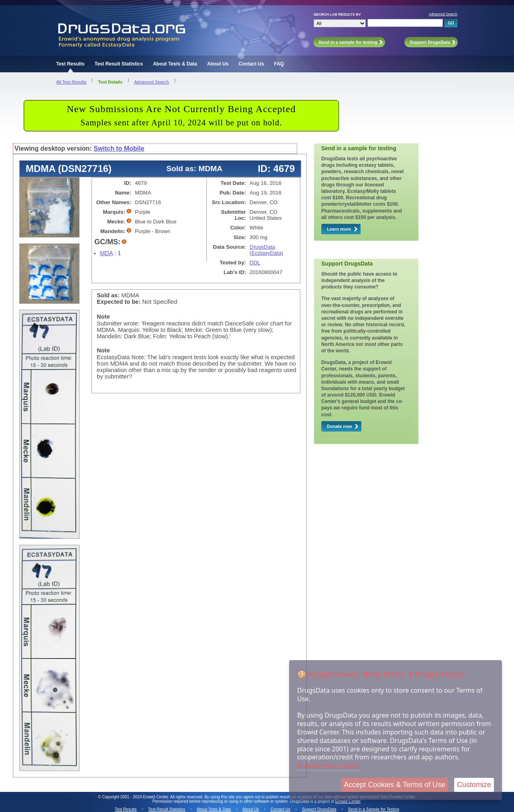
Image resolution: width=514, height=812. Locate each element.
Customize (474, 785)
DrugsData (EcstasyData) (267, 250)
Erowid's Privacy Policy (329, 765)
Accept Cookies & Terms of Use (395, 785)
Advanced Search (443, 14)
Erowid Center (348, 801)
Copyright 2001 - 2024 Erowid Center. (136, 797)
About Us (218, 64)
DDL (255, 263)
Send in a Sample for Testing (373, 809)
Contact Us (251, 64)
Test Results (70, 64)
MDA (106, 253)
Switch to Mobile (119, 148)
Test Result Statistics (118, 64)
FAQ (279, 64)
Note (103, 317)
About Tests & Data (175, 64)
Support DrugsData (319, 809)
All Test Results (71, 82)
